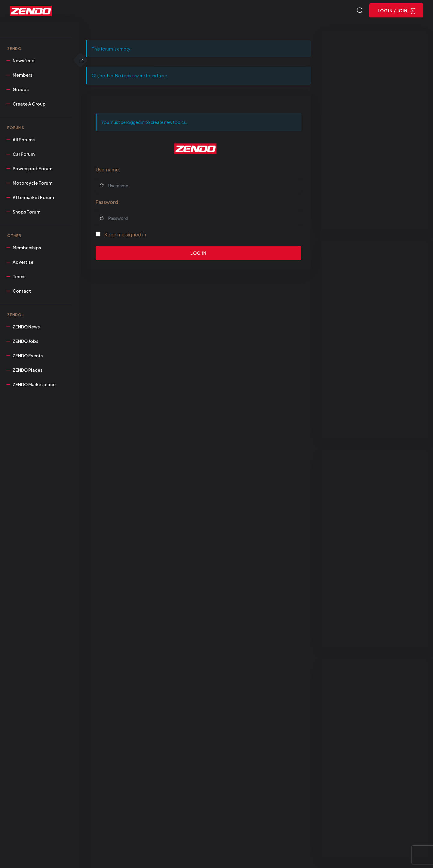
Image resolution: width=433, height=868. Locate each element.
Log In (198, 253)
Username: (108, 169)
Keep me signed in (125, 234)
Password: (108, 202)
